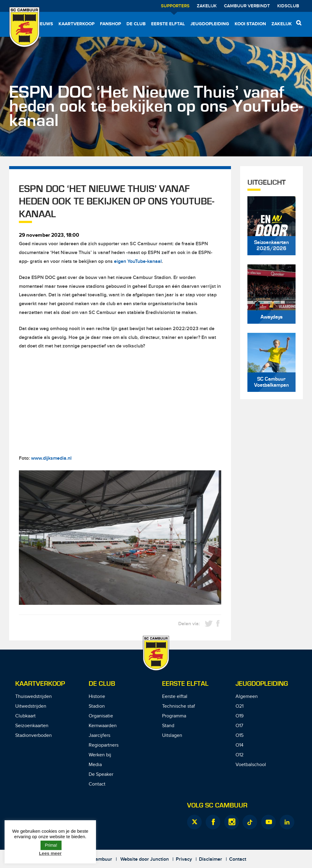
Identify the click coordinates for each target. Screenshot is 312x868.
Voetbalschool (251, 765)
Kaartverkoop (76, 24)
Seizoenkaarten (32, 726)
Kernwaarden (103, 726)
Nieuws (44, 24)
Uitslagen (172, 736)
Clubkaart (25, 716)
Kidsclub (288, 6)
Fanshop (110, 24)
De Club (136, 24)
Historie (97, 697)
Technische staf (179, 706)
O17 (239, 726)
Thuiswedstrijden (34, 697)
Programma (174, 716)
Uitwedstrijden (31, 706)
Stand (168, 726)
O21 (239, 706)
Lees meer (50, 853)
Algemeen (247, 697)
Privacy (184, 859)
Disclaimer (211, 859)
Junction (160, 859)
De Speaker (101, 774)
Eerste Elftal (185, 684)
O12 (239, 755)
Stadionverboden (34, 736)
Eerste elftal (168, 24)
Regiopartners (104, 745)
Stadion (97, 706)
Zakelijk (207, 6)
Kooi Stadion (250, 24)
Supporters (175, 6)
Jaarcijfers (99, 736)
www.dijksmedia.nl (51, 458)
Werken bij (100, 755)
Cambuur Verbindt (247, 6)
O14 (239, 745)
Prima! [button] (51, 845)
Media (95, 765)
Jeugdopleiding (210, 24)
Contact (97, 784)
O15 (239, 736)
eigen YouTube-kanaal (138, 261)
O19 (239, 716)
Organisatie (101, 716)
